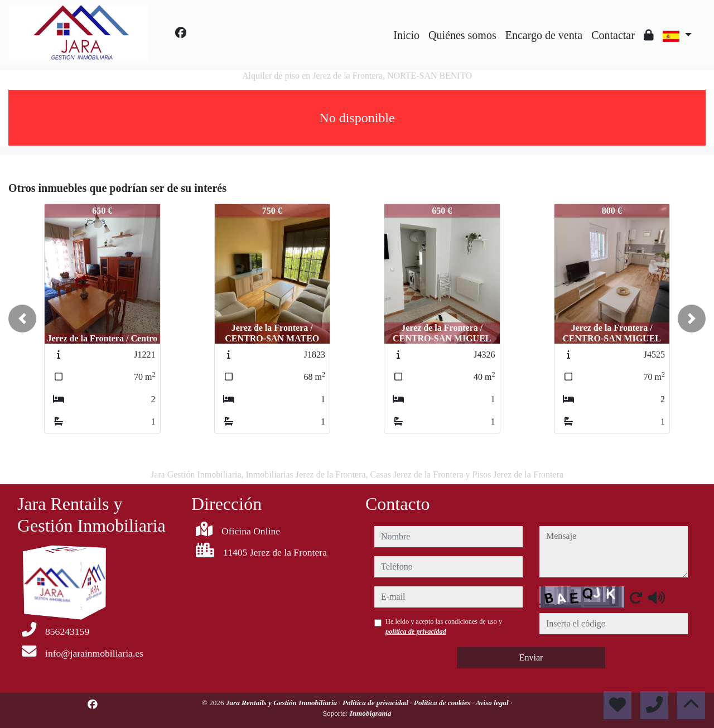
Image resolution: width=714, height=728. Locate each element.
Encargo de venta (544, 35)
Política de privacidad (376, 703)
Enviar (531, 657)
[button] (22, 319)
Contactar (613, 35)
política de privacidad (416, 631)
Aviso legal (493, 703)
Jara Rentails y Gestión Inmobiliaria (283, 703)
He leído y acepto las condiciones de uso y (444, 626)
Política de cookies (443, 703)
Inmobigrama (371, 713)
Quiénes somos (462, 35)
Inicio (406, 35)
